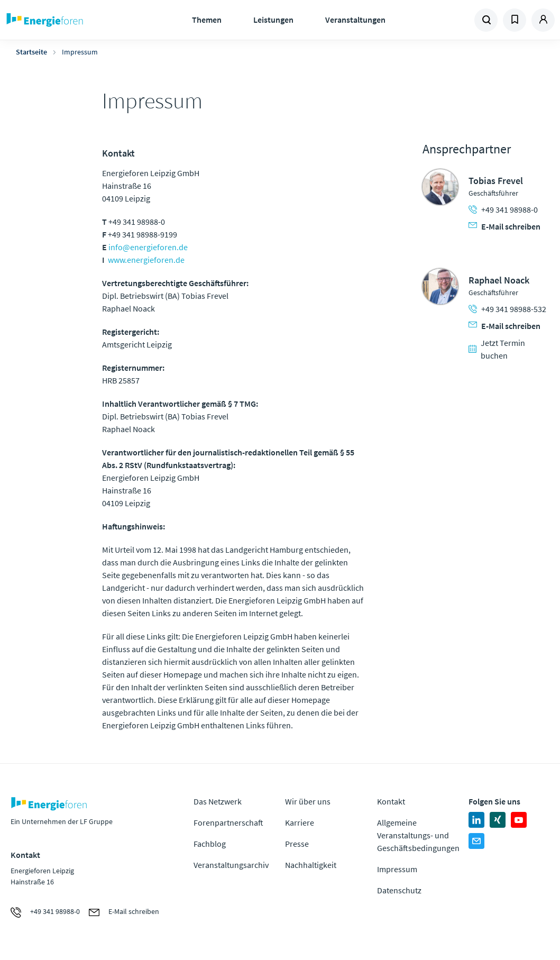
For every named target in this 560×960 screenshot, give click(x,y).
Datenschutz (399, 890)
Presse (297, 844)
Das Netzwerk (218, 801)
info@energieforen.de (148, 247)
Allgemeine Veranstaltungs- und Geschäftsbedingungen (418, 835)
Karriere (300, 822)
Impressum (397, 869)
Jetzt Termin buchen (497, 349)
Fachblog (210, 844)
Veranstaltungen (355, 20)
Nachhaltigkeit (311, 865)
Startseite (31, 52)
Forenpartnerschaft (228, 822)
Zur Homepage (71, 20)
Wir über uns (308, 801)
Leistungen (273, 20)
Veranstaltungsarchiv (231, 865)
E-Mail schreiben (504, 226)
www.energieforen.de (146, 260)
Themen (207, 20)
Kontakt (391, 801)
